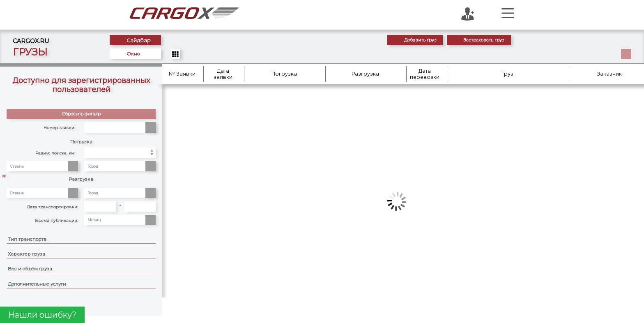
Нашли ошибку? (42, 315)
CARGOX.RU (35, 40)
